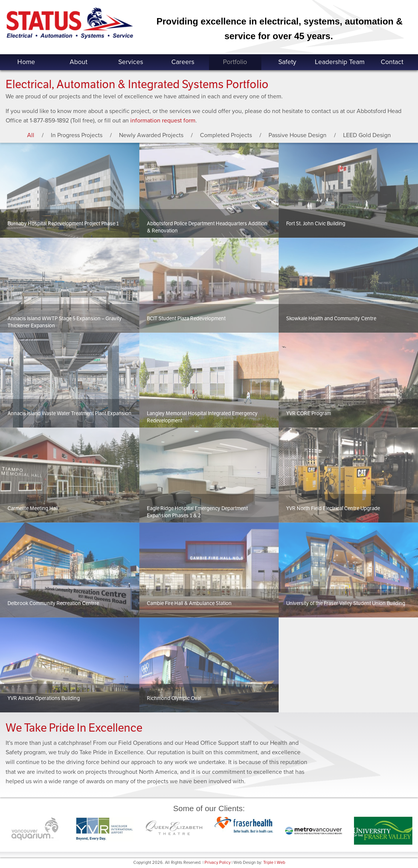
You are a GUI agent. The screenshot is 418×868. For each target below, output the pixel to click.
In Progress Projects (77, 135)
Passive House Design (297, 135)
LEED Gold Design (367, 135)
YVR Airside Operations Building (44, 698)
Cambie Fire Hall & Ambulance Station (189, 603)
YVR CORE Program (309, 413)
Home (26, 62)
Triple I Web (274, 863)
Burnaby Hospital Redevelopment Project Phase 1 (63, 224)
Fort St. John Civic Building (316, 224)
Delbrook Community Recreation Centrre (53, 603)
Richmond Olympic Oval (174, 698)
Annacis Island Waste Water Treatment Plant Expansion (69, 413)
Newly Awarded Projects (151, 135)
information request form (163, 121)
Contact (392, 62)
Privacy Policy (217, 863)
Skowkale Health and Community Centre (331, 319)
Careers (183, 62)
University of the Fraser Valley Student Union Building (346, 603)
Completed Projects (226, 135)
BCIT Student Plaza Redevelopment (186, 319)
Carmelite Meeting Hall (33, 508)
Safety (287, 62)
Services (131, 62)
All (31, 135)
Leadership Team (340, 62)
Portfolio (235, 62)
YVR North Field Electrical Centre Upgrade (333, 508)
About (79, 62)
